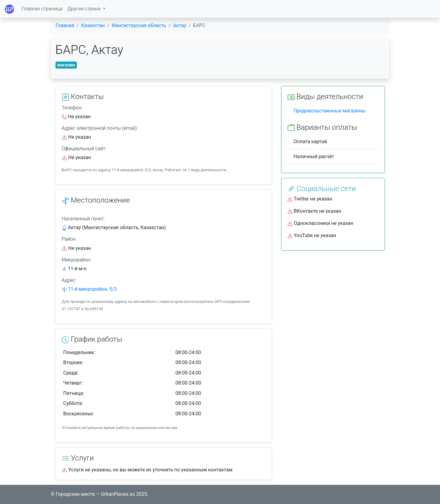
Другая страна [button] (84, 9)
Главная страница (42, 9)
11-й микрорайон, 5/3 (92, 289)
